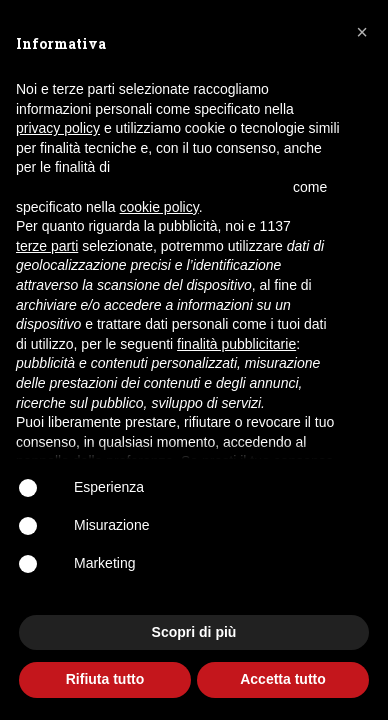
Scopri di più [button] (194, 632)
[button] (362, 32)
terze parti (47, 246)
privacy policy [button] (58, 128)
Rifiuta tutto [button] (105, 679)
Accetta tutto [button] (283, 679)
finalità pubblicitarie (236, 344)
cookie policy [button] (159, 207)
